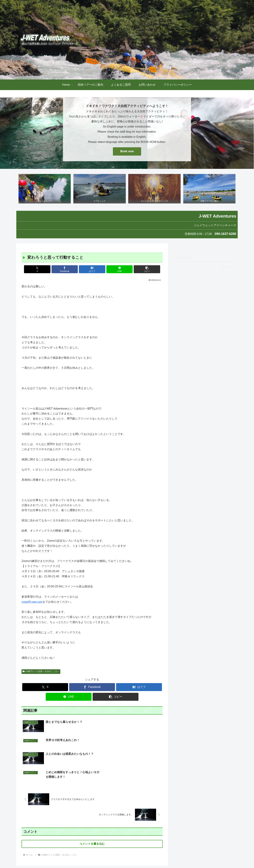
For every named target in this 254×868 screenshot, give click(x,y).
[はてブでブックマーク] (92, 269)
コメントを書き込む (92, 812)
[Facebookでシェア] (68, 269)
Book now (127, 151)
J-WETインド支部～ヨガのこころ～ (41, 672)
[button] (140, 269)
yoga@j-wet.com (32, 602)
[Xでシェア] (45, 269)
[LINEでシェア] (116, 269)
